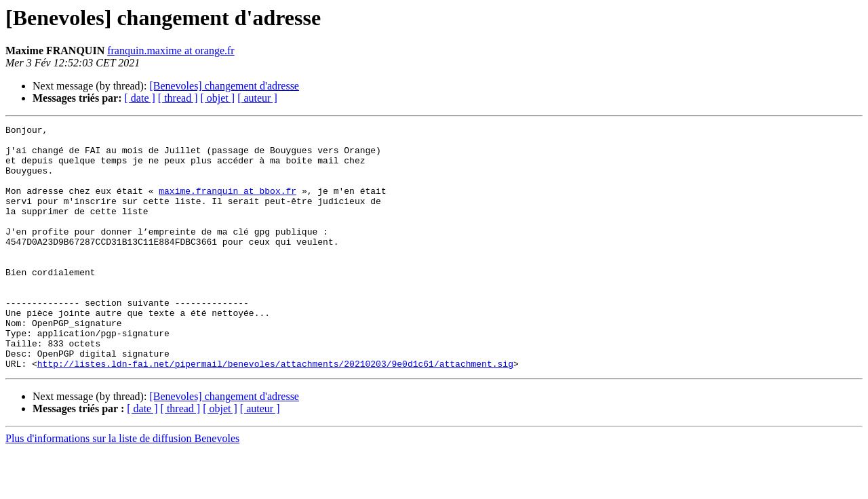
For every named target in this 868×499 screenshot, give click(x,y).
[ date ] (140, 98)
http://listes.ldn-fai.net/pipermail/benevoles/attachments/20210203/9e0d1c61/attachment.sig (275, 412)
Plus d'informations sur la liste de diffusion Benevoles (122, 487)
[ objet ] (217, 98)
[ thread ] (178, 98)
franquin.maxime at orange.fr (171, 51)
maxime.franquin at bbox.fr (228, 205)
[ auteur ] (257, 98)
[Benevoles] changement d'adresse (224, 86)
